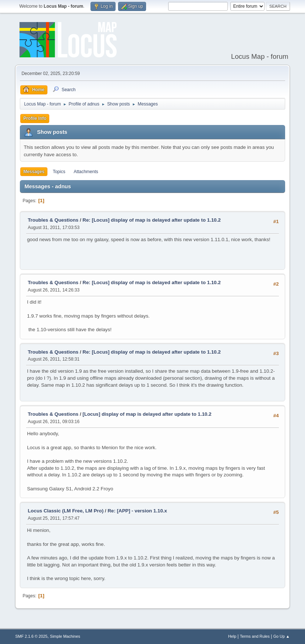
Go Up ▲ (282, 636)
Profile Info (35, 118)
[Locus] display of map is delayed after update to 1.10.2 (147, 414)
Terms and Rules (255, 636)
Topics (59, 172)
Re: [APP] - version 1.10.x (137, 511)
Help (232, 636)
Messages (34, 172)
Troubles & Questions (53, 220)
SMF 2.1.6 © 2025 (31, 636)
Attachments (86, 172)
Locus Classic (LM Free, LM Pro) (65, 511)
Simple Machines (65, 636)
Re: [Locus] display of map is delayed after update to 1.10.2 (152, 220)
